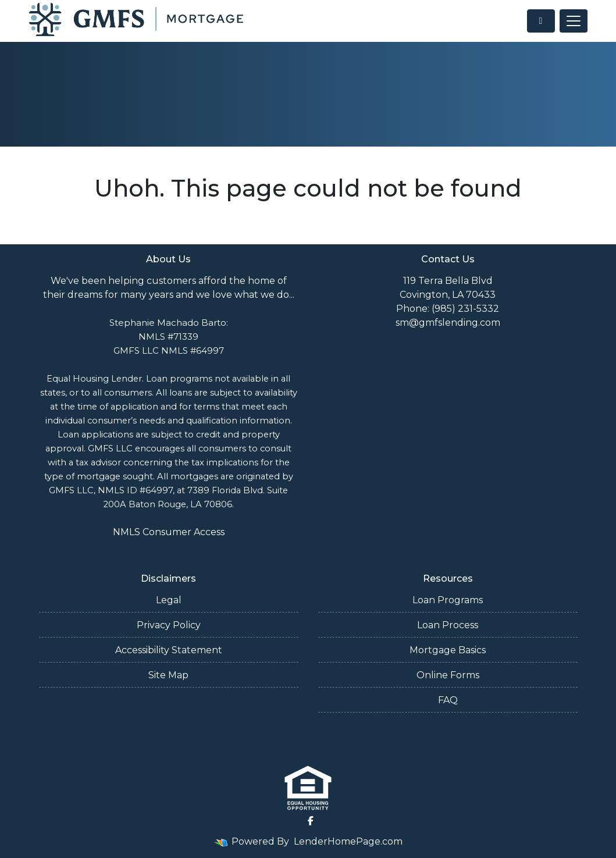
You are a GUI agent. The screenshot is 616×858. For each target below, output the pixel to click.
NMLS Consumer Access (169, 532)
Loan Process (448, 625)
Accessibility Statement (169, 650)
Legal (169, 600)
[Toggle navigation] (574, 21)
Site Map (168, 675)
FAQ (448, 700)
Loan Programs (448, 600)
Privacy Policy (169, 625)
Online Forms (448, 675)
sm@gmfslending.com (448, 323)
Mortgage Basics (448, 650)
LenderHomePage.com (348, 841)
